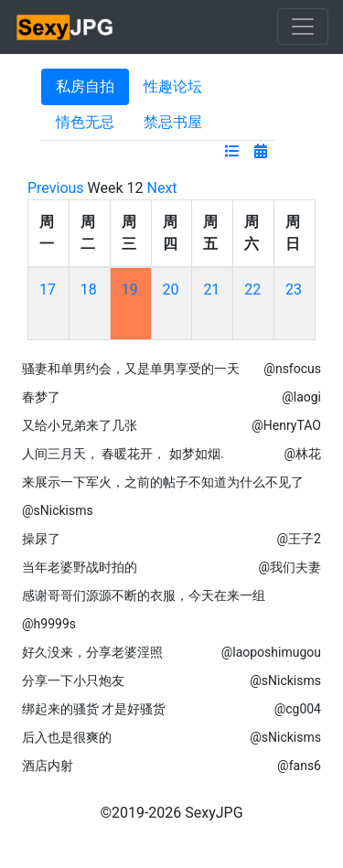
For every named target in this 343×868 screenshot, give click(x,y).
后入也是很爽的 (67, 737)
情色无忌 (85, 122)
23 (294, 289)
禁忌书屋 (173, 122)
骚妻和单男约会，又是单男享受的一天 (131, 369)
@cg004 (298, 709)
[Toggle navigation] (303, 27)
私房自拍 (85, 86)
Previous (56, 188)
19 (130, 289)
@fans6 (299, 766)
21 (211, 289)
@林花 (302, 454)
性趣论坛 (173, 86)
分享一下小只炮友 (73, 680)
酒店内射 (48, 766)
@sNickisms (58, 510)
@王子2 (299, 539)
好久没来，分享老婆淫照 (92, 652)
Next (162, 188)
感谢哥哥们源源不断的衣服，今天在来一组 (144, 595)
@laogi (301, 397)
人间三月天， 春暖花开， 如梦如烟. (123, 454)
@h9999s (49, 624)
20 (171, 289)
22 (252, 289)
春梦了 (41, 397)
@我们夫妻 (289, 567)
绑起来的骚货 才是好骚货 (94, 709)
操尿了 (41, 539)
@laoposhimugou (271, 652)
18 (89, 289)
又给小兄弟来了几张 (80, 425)
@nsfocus (292, 369)
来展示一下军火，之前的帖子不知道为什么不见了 (163, 482)
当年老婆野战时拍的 (80, 567)
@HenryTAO (286, 425)
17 (48, 289)
